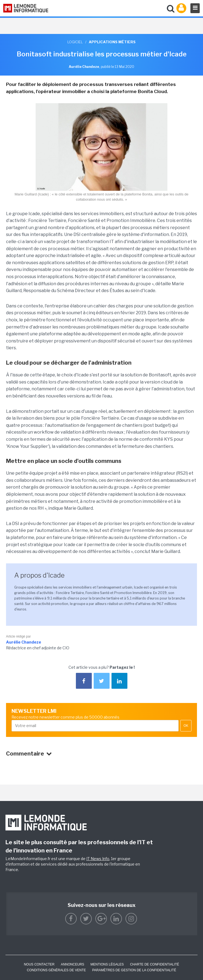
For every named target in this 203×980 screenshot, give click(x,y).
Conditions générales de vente (56, 970)
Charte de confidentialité (155, 964)
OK (186, 726)
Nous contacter (39, 964)
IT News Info (98, 859)
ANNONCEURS (72, 964)
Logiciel (75, 42)
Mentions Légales (107, 964)
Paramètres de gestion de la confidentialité (134, 970)
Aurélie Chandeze (24, 642)
